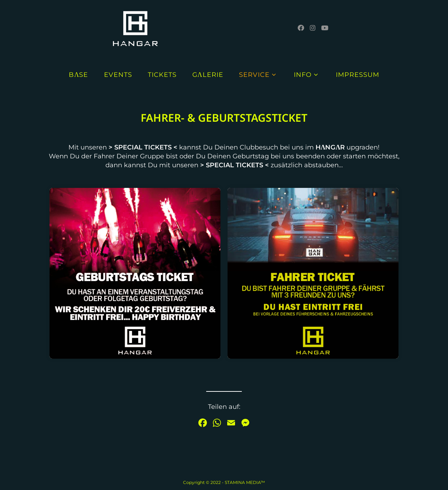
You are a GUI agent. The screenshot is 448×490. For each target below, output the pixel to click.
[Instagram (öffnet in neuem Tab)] (313, 28)
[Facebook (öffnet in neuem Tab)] (301, 28)
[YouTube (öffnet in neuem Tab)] (325, 28)
